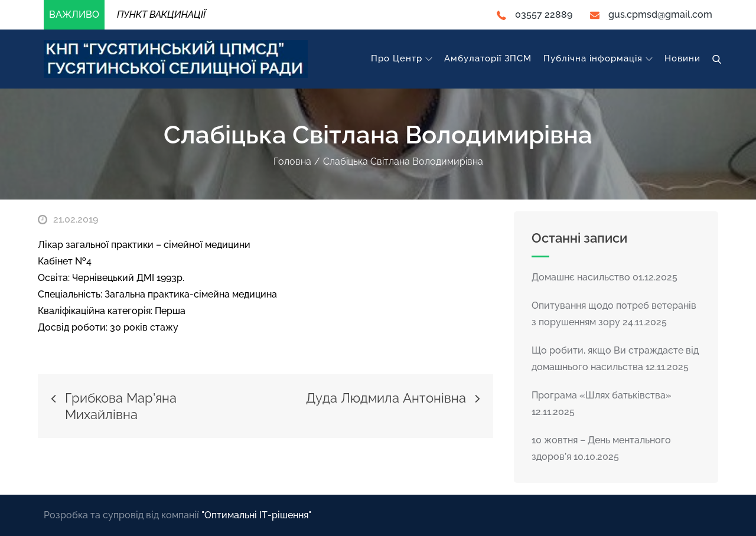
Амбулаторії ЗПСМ (488, 58)
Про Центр (402, 58)
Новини (682, 58)
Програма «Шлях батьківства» (602, 395)
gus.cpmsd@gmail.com (651, 14)
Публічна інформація (598, 58)
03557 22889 (535, 14)
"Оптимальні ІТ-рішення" (256, 515)
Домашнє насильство (581, 277)
